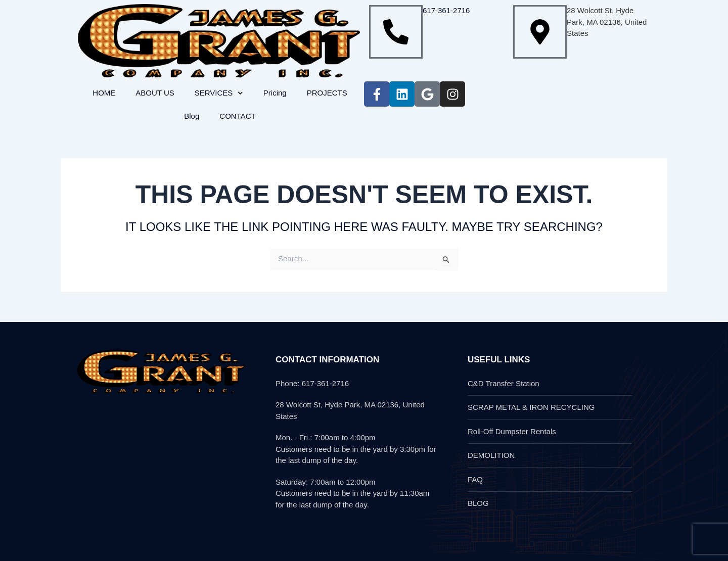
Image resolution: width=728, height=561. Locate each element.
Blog (192, 116)
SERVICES (219, 93)
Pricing (275, 93)
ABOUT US (155, 93)
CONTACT (237, 116)
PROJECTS (327, 93)
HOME (104, 93)
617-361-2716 (446, 10)
